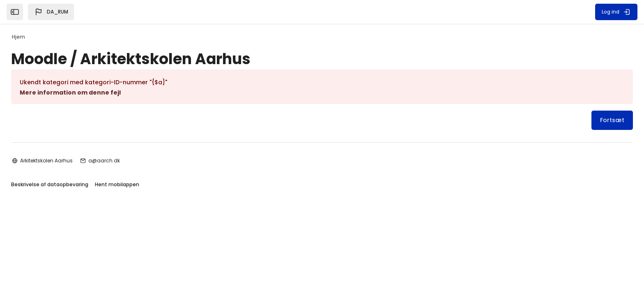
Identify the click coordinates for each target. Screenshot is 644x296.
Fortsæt (590, 120)
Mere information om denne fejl (92, 92)
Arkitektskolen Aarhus (68, 230)
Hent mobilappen (139, 254)
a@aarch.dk (126, 230)
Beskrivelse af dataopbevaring (71, 254)
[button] (51, 12)
